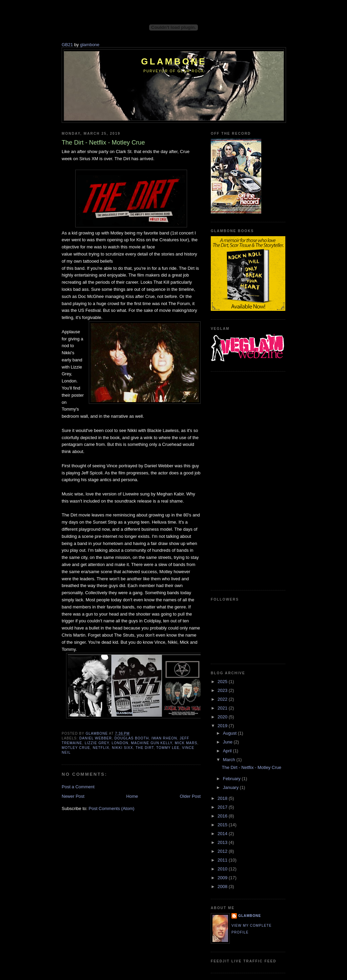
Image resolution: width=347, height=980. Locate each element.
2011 (223, 860)
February (232, 779)
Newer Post (73, 796)
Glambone (174, 61)
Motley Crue (76, 748)
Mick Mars (186, 743)
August (230, 733)
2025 (223, 682)
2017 (223, 807)
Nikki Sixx (122, 748)
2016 (223, 816)
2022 (223, 699)
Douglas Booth (132, 738)
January (231, 787)
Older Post (190, 796)
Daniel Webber (96, 738)
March (230, 760)
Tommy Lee (168, 748)
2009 (223, 878)
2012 (223, 851)
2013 (223, 842)
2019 (223, 726)
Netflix (101, 748)
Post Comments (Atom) (112, 808)
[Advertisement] (238, 480)
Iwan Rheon (164, 738)
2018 (223, 798)
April (228, 751)
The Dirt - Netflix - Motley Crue (251, 767)
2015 (223, 825)
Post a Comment (78, 787)
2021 (223, 708)
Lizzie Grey (97, 743)
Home (132, 796)
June (228, 742)
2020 (223, 717)
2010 (223, 869)
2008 (223, 887)
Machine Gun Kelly (152, 743)
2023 (223, 690)
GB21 (67, 45)
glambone (90, 45)
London (120, 743)
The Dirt (145, 748)
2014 (223, 834)
